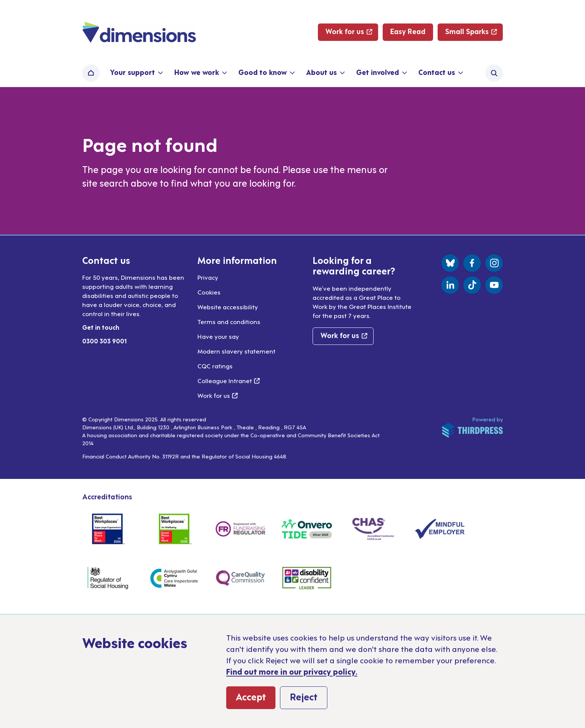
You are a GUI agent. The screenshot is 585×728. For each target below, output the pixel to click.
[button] (136, 73)
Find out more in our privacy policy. (292, 671)
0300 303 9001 (105, 341)
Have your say (218, 336)
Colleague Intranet (229, 380)
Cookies (209, 292)
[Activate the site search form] (494, 73)
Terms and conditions (229, 321)
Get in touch (101, 327)
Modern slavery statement (236, 351)
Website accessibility (228, 307)
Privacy (208, 277)
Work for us (218, 395)
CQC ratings (215, 366)
